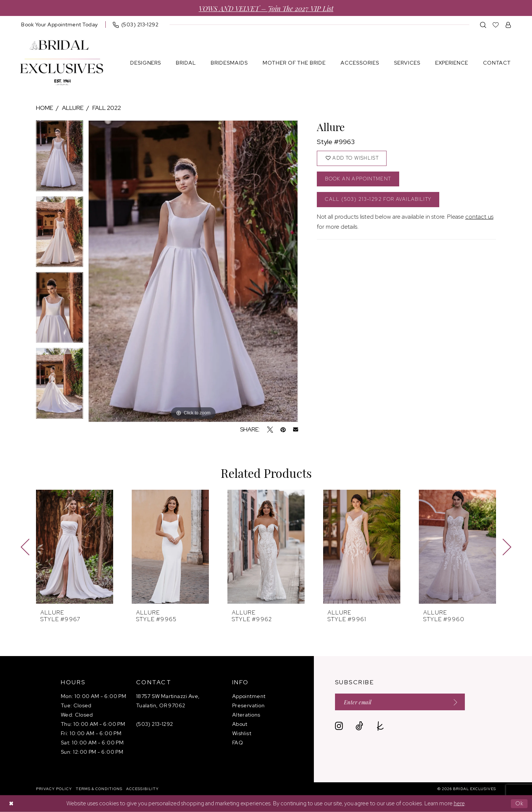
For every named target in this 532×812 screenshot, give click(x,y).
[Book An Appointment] (60, 25)
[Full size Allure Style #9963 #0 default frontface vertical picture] (193, 271)
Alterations (246, 715)
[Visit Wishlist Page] (496, 25)
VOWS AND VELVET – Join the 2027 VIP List (266, 8)
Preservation (248, 705)
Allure (73, 108)
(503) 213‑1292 (155, 724)
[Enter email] (400, 702)
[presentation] (75, 547)
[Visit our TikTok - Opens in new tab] (359, 726)
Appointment (249, 696)
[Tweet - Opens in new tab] (270, 430)
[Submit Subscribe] (453, 702)
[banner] (62, 63)
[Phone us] (136, 25)
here (459, 803)
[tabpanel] (60, 158)
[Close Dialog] (11, 804)
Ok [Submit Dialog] (520, 803)
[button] (508, 25)
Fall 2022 (107, 108)
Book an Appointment (358, 179)
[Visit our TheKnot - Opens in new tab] (380, 726)
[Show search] (483, 25)
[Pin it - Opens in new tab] (283, 430)
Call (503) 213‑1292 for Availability (378, 199)
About (240, 724)
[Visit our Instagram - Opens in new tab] (339, 726)
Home (45, 108)
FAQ (238, 743)
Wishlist (242, 733)
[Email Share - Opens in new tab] (296, 430)
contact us (479, 217)
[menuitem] (60, 25)
